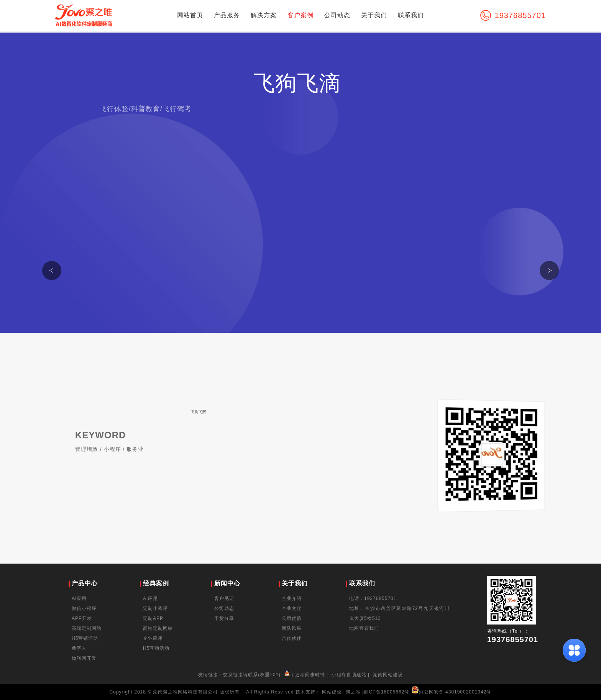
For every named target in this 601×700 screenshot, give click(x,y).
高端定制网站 (87, 628)
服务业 (135, 456)
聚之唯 (353, 692)
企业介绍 (292, 598)
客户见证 (224, 598)
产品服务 (227, 15)
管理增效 (87, 456)
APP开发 (82, 618)
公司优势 (292, 618)
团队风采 (292, 628)
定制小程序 (155, 608)
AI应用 (79, 598)
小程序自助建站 (349, 675)
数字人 (79, 648)
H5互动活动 (156, 648)
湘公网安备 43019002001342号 (452, 692)
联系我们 (411, 15)
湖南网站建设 (388, 675)
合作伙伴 (292, 638)
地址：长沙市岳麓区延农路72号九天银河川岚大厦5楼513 (399, 613)
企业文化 (292, 608)
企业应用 (153, 638)
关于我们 (374, 15)
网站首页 (190, 15)
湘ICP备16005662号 (386, 692)
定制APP (153, 618)
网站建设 (332, 692)
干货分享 (224, 618)
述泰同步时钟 (310, 675)
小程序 (112, 456)
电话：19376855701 (373, 598)
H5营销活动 (85, 638)
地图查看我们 (364, 628)
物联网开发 (84, 658)
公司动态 (337, 15)
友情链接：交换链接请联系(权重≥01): (245, 675)
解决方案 (264, 15)
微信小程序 (84, 608)
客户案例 (300, 15)
